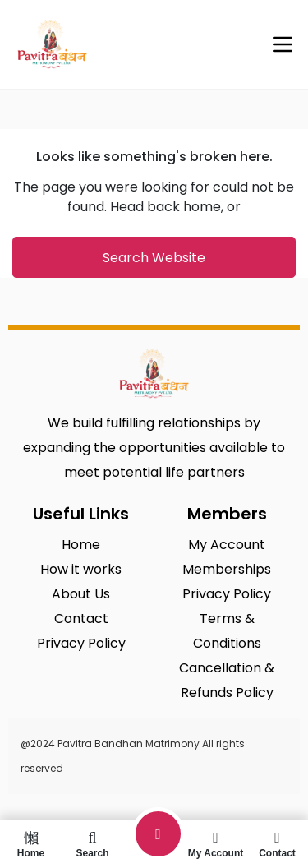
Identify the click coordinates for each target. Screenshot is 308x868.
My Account (216, 844)
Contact (277, 844)
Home (31, 844)
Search (92, 844)
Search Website (154, 258)
